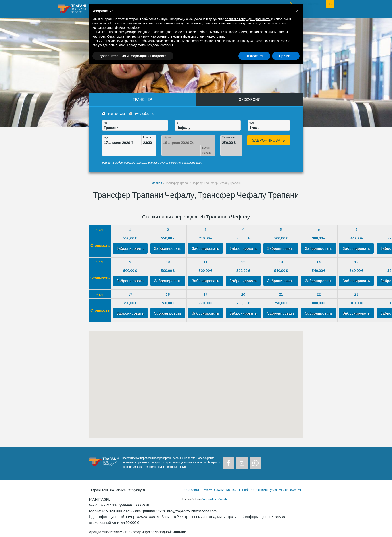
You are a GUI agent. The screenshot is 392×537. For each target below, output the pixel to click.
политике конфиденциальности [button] (248, 19)
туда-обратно (145, 114)
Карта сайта (190, 479)
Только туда (116, 114)
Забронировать (269, 140)
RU (330, 4)
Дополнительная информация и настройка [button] (133, 56)
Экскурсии (250, 99)
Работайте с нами (255, 479)
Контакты (233, 479)
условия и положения (286, 479)
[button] (297, 11)
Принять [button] (286, 56)
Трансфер (143, 99)
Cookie (219, 479)
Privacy (207, 479)
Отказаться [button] (254, 56)
